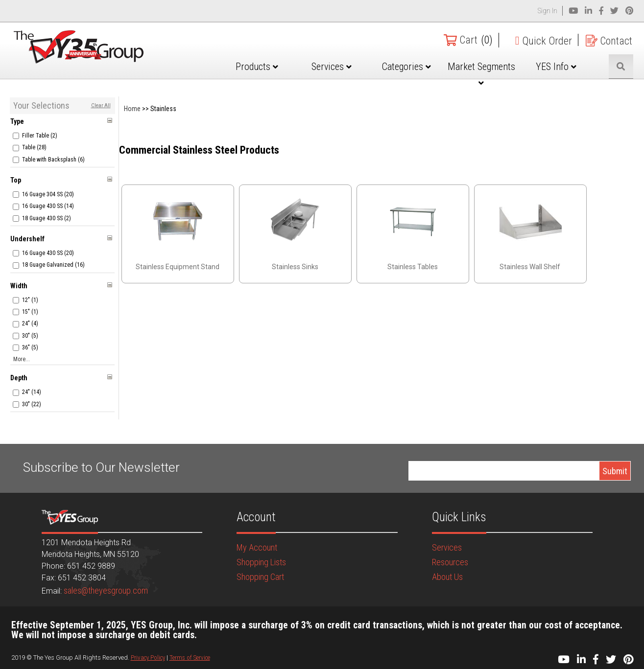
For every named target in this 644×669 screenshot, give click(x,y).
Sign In (548, 11)
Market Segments (481, 74)
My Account (257, 547)
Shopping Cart (260, 577)
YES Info (556, 67)
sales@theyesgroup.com (106, 590)
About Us (447, 577)
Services (332, 67)
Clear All (101, 105)
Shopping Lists (261, 562)
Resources (450, 562)
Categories (406, 67)
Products (257, 67)
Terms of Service (190, 657)
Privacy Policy (148, 657)
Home (132, 109)
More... (22, 359)
